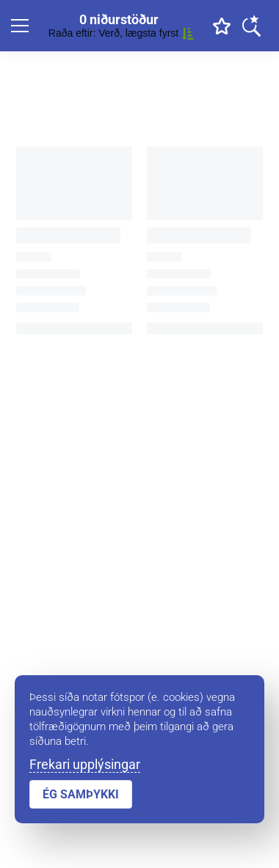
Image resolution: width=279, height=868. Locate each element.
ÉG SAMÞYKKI (81, 794)
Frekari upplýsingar (85, 765)
